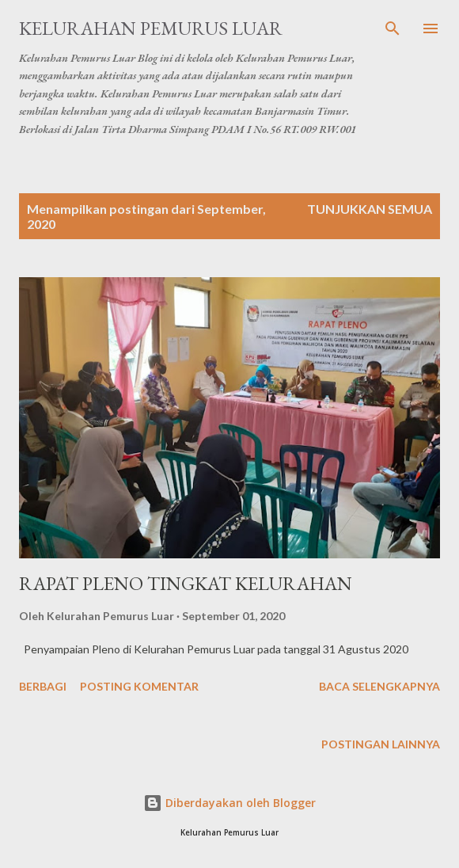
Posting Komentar (139, 686)
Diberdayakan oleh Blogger (229, 803)
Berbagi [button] (43, 686)
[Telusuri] (393, 29)
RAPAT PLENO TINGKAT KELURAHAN (186, 583)
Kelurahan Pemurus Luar (151, 28)
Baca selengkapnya (379, 686)
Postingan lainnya (381, 744)
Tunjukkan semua (370, 209)
